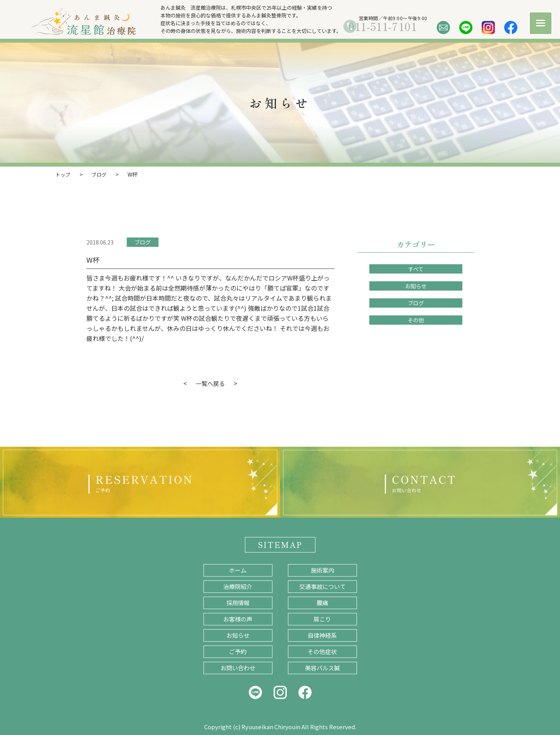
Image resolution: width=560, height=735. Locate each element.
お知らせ (416, 286)
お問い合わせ (238, 667)
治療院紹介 (238, 586)
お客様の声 (238, 619)
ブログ (143, 242)
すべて (416, 269)
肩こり (322, 619)
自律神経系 (322, 635)
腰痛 (322, 602)
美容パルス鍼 (322, 667)
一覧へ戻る (210, 383)
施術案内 (322, 570)
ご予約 (238, 651)
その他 (416, 320)
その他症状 (322, 651)
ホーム (238, 570)
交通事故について (322, 586)
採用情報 (238, 602)
